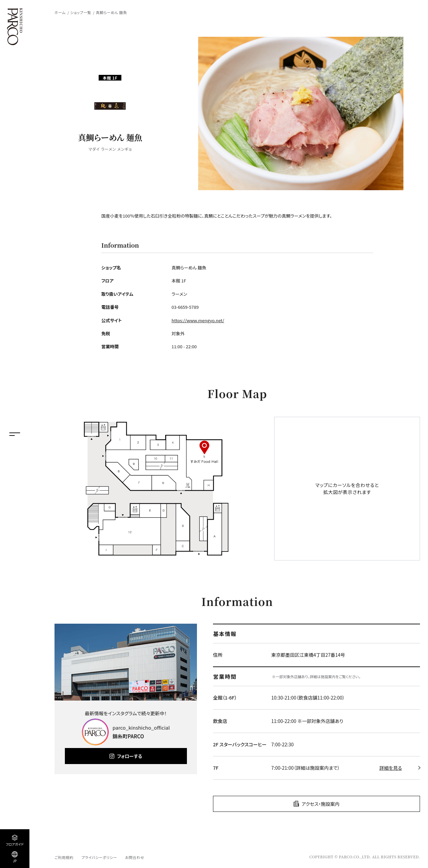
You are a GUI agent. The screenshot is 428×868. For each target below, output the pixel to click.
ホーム (60, 12)
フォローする (130, 756)
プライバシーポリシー (99, 857)
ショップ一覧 (81, 12)
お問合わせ (135, 857)
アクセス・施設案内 (321, 804)
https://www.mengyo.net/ (198, 320)
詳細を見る (391, 768)
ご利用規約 (64, 857)
